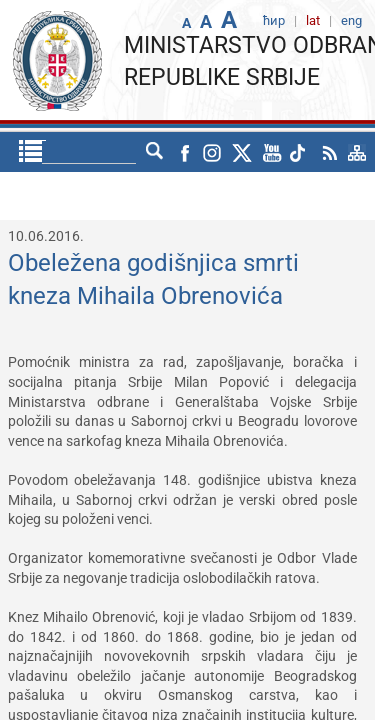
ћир (119, 152)
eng (160, 152)
